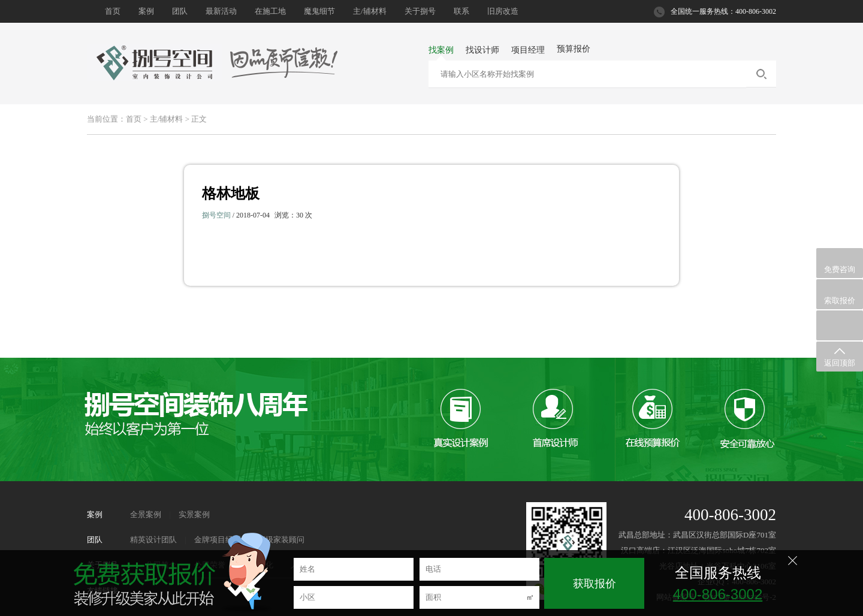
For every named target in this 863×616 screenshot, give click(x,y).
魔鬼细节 (319, 11)
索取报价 (840, 295)
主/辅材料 (370, 11)
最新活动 (221, 11)
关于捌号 (420, 11)
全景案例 (146, 514)
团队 (180, 11)
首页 (113, 11)
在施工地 (270, 11)
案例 (146, 11)
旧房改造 (503, 11)
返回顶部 (840, 357)
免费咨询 (840, 264)
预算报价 (574, 49)
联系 (461, 11)
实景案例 (194, 514)
